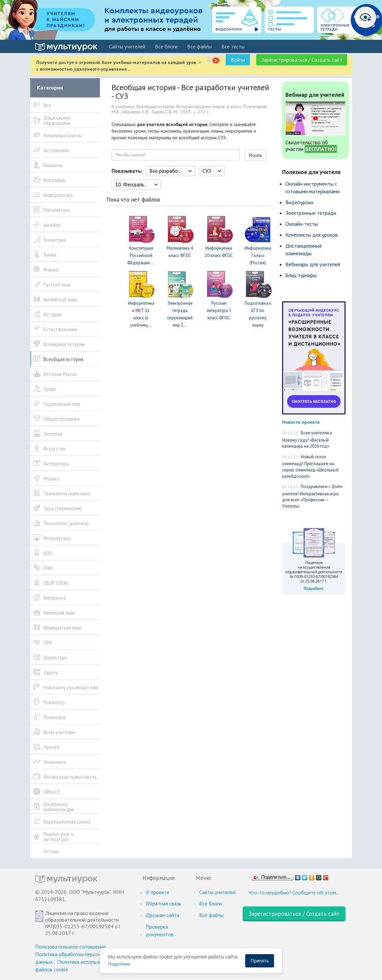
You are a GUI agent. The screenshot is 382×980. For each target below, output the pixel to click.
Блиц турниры (301, 275)
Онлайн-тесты (302, 224)
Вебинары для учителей (313, 264)
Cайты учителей (127, 46)
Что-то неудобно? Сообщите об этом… (294, 892)
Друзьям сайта (162, 915)
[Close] (200, 62)
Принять (260, 961)
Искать (255, 155)
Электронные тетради (311, 213)
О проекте (157, 892)
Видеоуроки (299, 202)
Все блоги (166, 46)
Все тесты (233, 46)
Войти (238, 60)
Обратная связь (163, 903)
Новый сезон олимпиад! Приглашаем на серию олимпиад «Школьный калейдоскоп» (310, 466)
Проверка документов (160, 930)
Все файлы (199, 46)
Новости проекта (301, 422)
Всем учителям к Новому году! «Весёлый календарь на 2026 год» (307, 439)
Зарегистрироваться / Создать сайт (302, 60)
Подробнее (119, 964)
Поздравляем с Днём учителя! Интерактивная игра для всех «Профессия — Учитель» (312, 496)
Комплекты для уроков (312, 235)
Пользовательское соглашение (71, 947)
